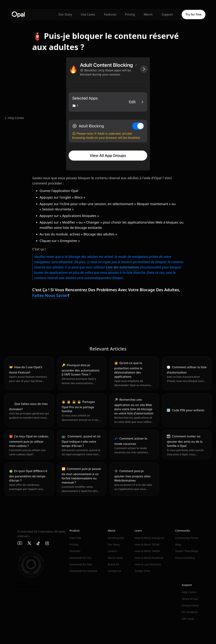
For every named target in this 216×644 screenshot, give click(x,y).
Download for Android (83, 571)
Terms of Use (190, 599)
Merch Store (115, 558)
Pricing (130, 14)
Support (167, 14)
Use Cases (88, 14)
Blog (178, 544)
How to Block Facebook (149, 558)
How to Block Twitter (148, 551)
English (22, 583)
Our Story (65, 14)
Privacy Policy (190, 605)
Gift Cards (188, 619)
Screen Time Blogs (187, 551)
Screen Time (142, 571)
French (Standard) (28, 586)
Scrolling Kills (116, 538)
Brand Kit (113, 564)
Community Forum (187, 538)
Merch (148, 14)
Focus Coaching (185, 558)
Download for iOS (80, 558)
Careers (112, 551)
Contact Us (114, 571)
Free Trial (75, 538)
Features (110, 14)
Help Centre (189, 592)
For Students (190, 612)
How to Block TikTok (147, 544)
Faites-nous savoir (50, 295)
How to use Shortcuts (148, 564)
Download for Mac (81, 564)
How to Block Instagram (150, 538)
